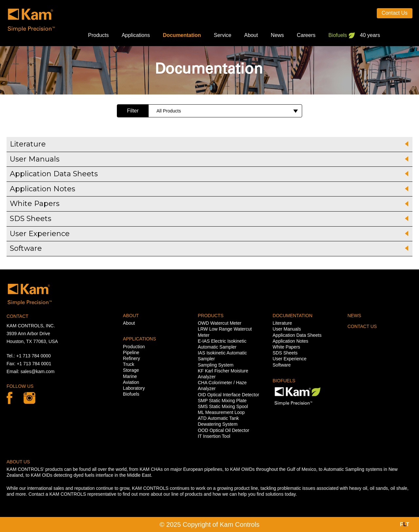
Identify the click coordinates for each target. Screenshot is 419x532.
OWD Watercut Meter (219, 323)
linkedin (29, 398)
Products (98, 35)
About (251, 35)
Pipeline (131, 352)
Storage (131, 370)
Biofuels (338, 35)
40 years (370, 35)
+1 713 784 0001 (34, 364)
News (277, 35)
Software (282, 365)
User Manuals (287, 329)
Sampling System (216, 365)
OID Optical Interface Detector (228, 395)
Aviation (131, 382)
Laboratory (134, 388)
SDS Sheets (285, 353)
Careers (306, 35)
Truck (129, 364)
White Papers (286, 347)
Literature (282, 323)
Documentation (182, 35)
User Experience (290, 359)
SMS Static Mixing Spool (223, 406)
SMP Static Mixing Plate (222, 401)
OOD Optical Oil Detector (223, 430)
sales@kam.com (38, 371)
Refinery (132, 358)
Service (222, 35)
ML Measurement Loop (221, 412)
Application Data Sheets (297, 335)
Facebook (9, 398)
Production (134, 347)
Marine (130, 376)
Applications (136, 35)
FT (405, 524)
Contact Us (395, 13)
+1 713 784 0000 (34, 356)
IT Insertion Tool (214, 436)
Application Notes (291, 341)
